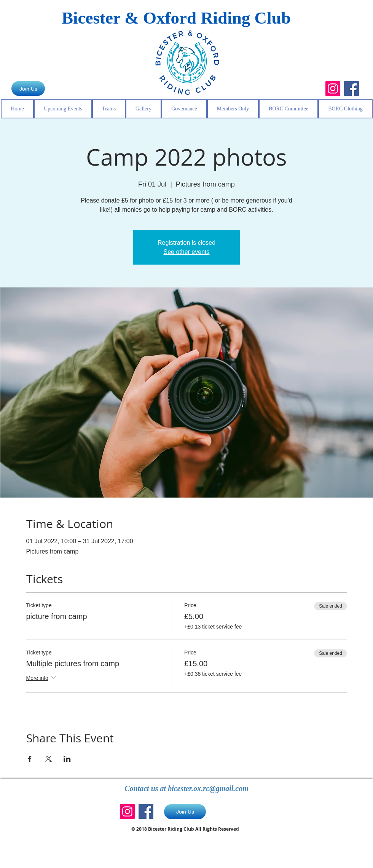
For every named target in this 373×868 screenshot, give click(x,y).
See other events (187, 252)
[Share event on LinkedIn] (67, 759)
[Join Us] (28, 89)
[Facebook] (351, 89)
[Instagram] (333, 89)
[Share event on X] (49, 759)
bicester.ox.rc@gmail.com (208, 788)
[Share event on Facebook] (30, 759)
